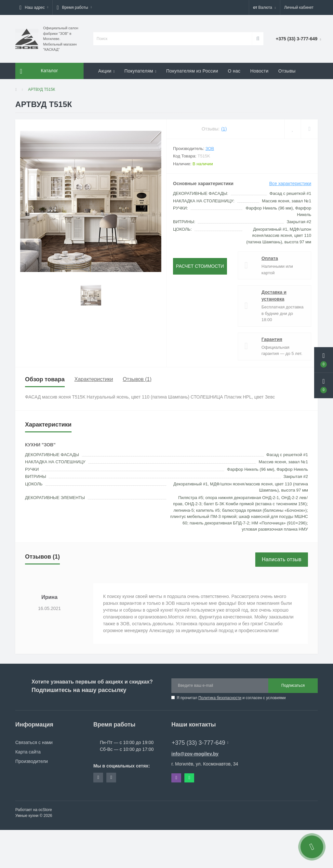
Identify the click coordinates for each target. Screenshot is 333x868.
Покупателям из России (192, 71)
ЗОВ (210, 149)
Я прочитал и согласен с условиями (231, 698)
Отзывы (287, 71)
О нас (234, 71)
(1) (224, 129)
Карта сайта (28, 752)
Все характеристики (290, 183)
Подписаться (293, 685)
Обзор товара (45, 379)
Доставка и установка (274, 296)
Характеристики (94, 379)
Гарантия (272, 339)
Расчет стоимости (200, 266)
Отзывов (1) (137, 379)
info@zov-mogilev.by (195, 754)
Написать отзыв (282, 559)
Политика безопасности (220, 698)
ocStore (45, 810)
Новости (259, 71)
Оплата (270, 258)
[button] (34, 7)
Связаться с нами (34, 742)
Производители (32, 761)
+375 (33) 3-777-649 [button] (200, 743)
